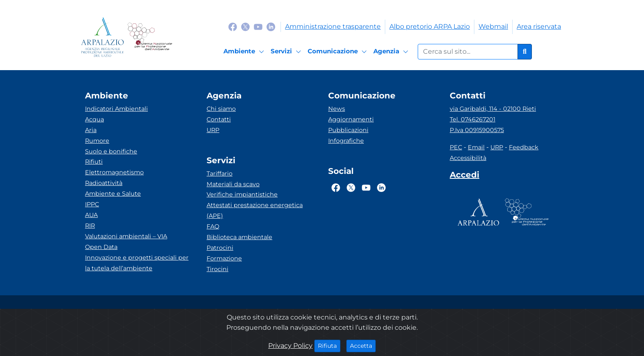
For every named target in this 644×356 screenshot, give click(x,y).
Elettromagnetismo (114, 172)
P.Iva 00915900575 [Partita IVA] (477, 130)
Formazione (224, 258)
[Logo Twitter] (245, 26)
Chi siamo (221, 109)
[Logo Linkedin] (271, 26)
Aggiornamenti (351, 119)
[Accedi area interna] (465, 176)
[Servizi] (287, 52)
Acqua (94, 119)
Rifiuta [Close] (329, 345)
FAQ (213, 226)
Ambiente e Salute (113, 194)
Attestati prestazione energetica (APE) (255, 210)
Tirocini (217, 269)
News (337, 109)
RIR (90, 226)
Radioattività (104, 183)
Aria (91, 130)
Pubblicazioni (348, 130)
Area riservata (539, 26)
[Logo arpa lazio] (102, 37)
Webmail (493, 26)
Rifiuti (94, 162)
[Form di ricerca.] (468, 52)
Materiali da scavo (233, 184)
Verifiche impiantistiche (242, 194)
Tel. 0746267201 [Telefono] (473, 119)
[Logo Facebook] (233, 26)
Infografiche (346, 141)
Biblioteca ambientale (239, 237)
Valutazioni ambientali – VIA (126, 236)
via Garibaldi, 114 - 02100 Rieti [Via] (493, 109)
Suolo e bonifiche (111, 151)
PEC (456, 147)
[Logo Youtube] (258, 26)
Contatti (219, 119)
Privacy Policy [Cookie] (290, 346)
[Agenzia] (392, 52)
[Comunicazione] (338, 52)
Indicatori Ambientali (116, 109)
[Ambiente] (245, 52)
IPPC (92, 204)
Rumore (97, 141)
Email (476, 147)
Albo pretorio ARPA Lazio (430, 26)
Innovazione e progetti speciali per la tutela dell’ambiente (137, 263)
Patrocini (220, 248)
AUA (91, 215)
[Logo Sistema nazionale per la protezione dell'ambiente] (150, 37)
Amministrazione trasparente (333, 26)
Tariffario (220, 173)
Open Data (101, 247)
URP (213, 130)
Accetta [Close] (363, 345)
